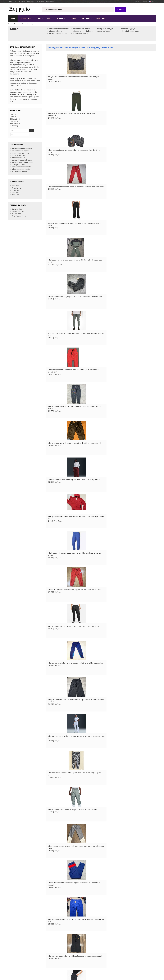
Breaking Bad (17, 205)
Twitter (22, 2)
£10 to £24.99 (15, 119)
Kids (40, 18)
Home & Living (27, 18)
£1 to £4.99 (14, 114)
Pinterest (40, 2)
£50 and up (14, 126)
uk (152, 2)
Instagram (50, 2)
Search (120, 10)
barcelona (84, 31)
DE (46, 966)
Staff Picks (102, 18)
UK (40, 966)
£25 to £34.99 (15, 121)
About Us (49, 947)
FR (43, 966)
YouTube (13, 2)
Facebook (31, 2)
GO (34, 130)
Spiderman (16, 186)
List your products (53, 954)
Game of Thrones (19, 207)
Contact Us (50, 949)
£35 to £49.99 (15, 124)
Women (61, 18)
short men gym (105, 29)
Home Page (50, 952)
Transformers (17, 183)
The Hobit (16, 188)
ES (49, 966)
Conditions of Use (14, 966)
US (55, 966)
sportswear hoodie (58, 33)
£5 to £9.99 (14, 117)
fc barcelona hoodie (80, 33)
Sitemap (144, 2)
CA (58, 966)
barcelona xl (56, 31)
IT (52, 966)
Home (13, 18)
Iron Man (16, 190)
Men (50, 18)
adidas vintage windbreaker (22, 155)
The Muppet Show (19, 211)
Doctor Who (17, 209)
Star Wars (16, 181)
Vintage (74, 18)
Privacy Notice (25, 966)
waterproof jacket (104, 31)
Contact (137, 2)
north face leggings (128, 29)
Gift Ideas (87, 18)
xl (59, 29)
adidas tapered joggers (82, 29)
